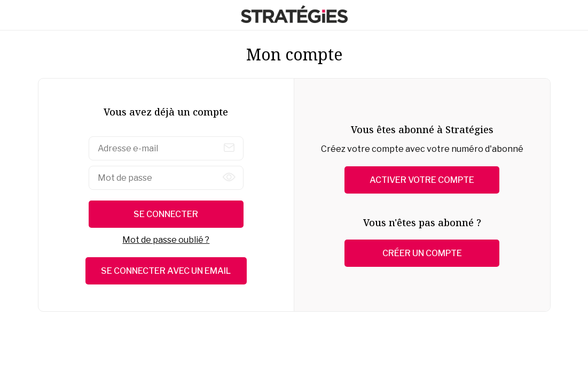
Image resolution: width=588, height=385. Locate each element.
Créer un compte (422, 253)
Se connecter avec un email (166, 271)
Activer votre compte (422, 180)
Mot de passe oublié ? (166, 240)
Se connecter (166, 214)
